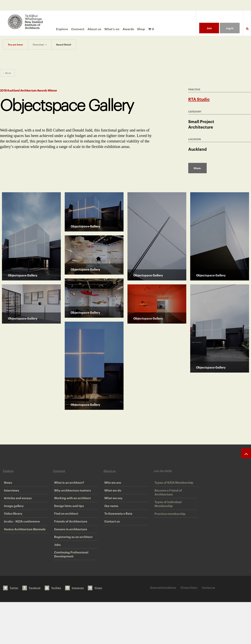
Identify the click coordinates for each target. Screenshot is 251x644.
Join (209, 28)
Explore (62, 29)
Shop (141, 29)
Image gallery (13, 521)
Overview (38, 44)
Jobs (56, 580)
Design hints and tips (68, 521)
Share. (197, 168)
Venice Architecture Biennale (24, 556)
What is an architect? (68, 485)
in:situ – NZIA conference (21, 544)
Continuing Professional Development (70, 594)
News (7, 485)
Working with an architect (71, 509)
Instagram (74, 630)
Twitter (11, 630)
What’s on (112, 29)
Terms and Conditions (163, 629)
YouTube (53, 630)
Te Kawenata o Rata (117, 532)
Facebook (31, 630)
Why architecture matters (72, 497)
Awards (128, 29)
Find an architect (65, 532)
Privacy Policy (189, 629)
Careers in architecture (70, 556)
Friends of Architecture (70, 544)
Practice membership (169, 528)
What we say (112, 509)
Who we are (112, 485)
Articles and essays (17, 509)
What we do (112, 497)
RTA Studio (199, 99)
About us (94, 29)
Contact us (111, 544)
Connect (78, 29)
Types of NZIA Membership (173, 485)
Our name (110, 521)
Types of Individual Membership (167, 514)
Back (7, 73)
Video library (12, 532)
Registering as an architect (72, 568)
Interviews (11, 497)
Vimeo (95, 630)
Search (247, 31)
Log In (230, 28)
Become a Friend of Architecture (167, 499)
